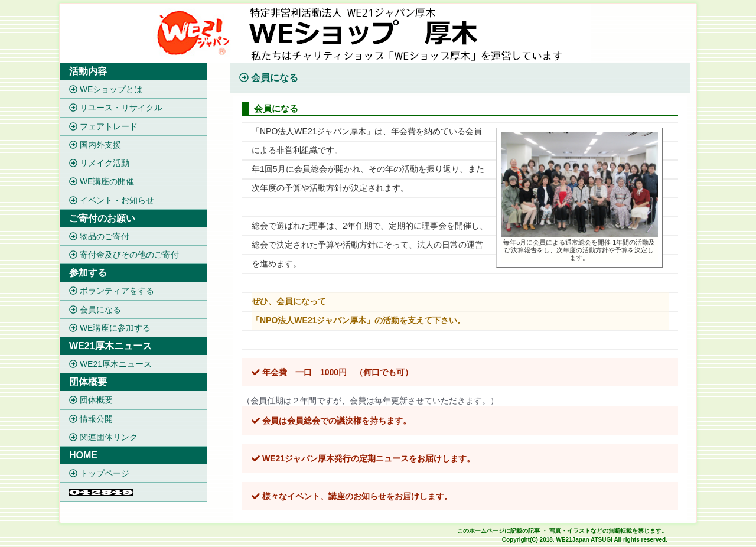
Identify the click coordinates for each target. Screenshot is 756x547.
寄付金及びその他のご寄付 (124, 255)
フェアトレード (103, 126)
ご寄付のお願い (102, 218)
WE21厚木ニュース (110, 346)
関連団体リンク (103, 437)
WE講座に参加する (110, 328)
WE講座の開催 (102, 182)
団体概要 (88, 382)
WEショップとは (106, 89)
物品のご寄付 (99, 236)
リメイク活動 (99, 163)
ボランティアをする (112, 291)
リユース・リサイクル (116, 108)
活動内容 (88, 71)
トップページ (99, 473)
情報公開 (91, 419)
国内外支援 (95, 145)
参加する (88, 273)
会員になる (95, 310)
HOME (83, 455)
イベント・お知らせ (112, 200)
